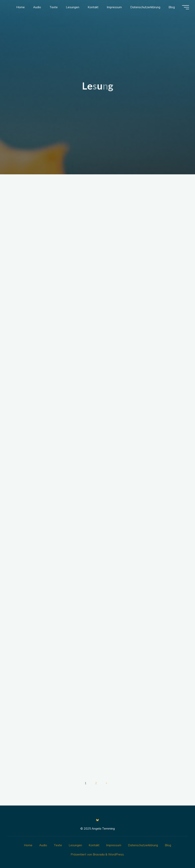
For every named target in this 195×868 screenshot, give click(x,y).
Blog (168, 845)
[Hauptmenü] (186, 7)
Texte (58, 845)
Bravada (98, 854)
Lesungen (75, 845)
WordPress (116, 854)
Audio (43, 845)
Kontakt (94, 845)
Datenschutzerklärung (143, 845)
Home (28, 845)
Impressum (114, 845)
